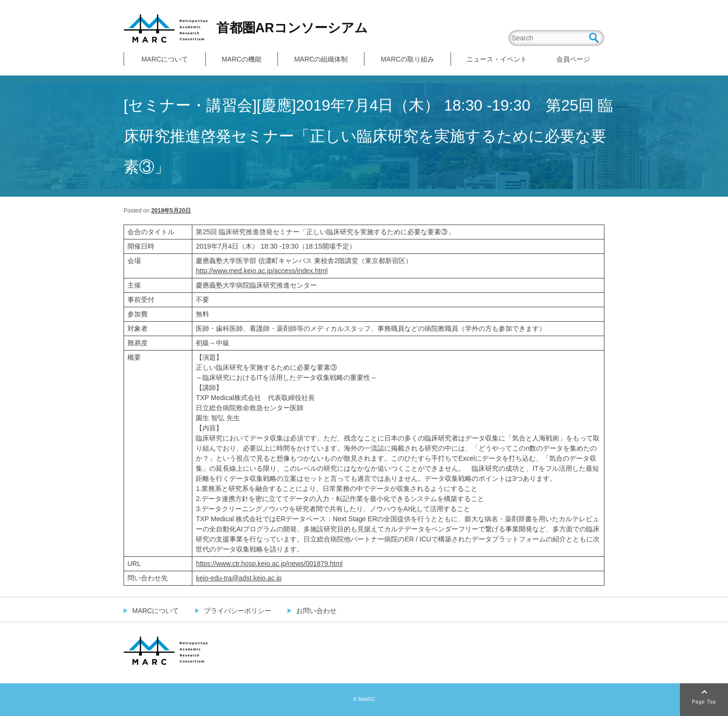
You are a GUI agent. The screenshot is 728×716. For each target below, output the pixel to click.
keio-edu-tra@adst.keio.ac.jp (238, 578)
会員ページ (573, 59)
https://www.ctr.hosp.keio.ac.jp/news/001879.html (269, 564)
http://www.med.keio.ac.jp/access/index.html (262, 271)
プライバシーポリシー (238, 611)
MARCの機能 (242, 59)
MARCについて (165, 59)
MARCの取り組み (408, 59)
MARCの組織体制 (321, 59)
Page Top (704, 702)
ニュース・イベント (497, 59)
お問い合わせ (316, 611)
